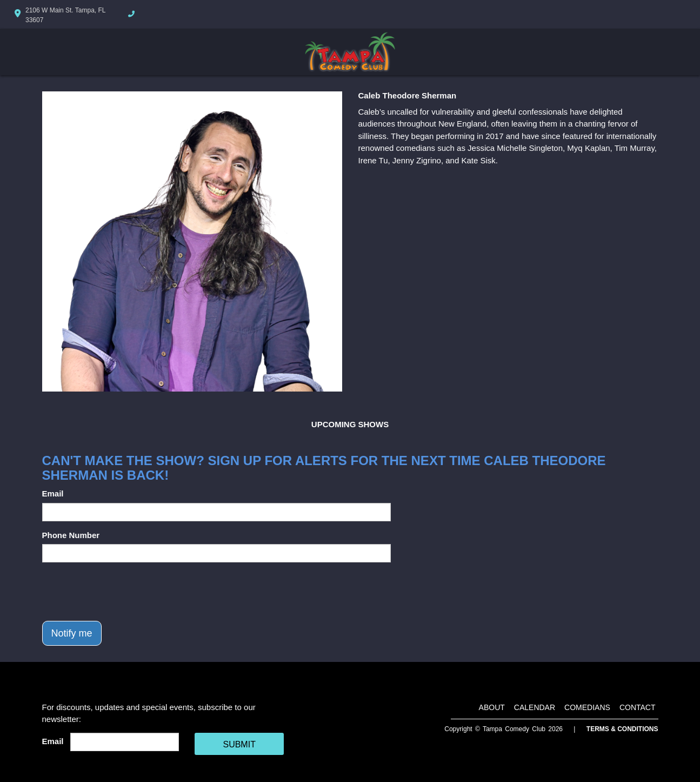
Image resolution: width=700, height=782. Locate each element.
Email (53, 493)
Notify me (72, 633)
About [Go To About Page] (492, 707)
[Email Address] (125, 742)
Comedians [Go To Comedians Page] (587, 707)
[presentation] (124, 592)
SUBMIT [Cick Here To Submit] (239, 744)
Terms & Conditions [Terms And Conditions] (622, 729)
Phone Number (71, 535)
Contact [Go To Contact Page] (638, 707)
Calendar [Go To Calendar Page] (535, 707)
